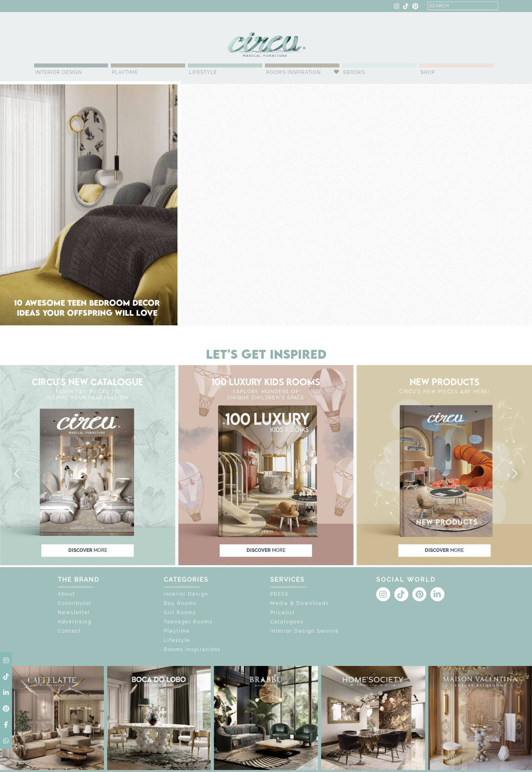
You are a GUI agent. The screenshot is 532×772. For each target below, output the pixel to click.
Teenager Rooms (188, 622)
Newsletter (74, 613)
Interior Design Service (305, 631)
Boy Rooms (180, 603)
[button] (18, 474)
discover (88, 550)
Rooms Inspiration (294, 72)
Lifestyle (203, 72)
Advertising (75, 622)
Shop (428, 72)
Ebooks (354, 72)
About (66, 594)
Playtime (125, 72)
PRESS (279, 594)
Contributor (75, 603)
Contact (69, 631)
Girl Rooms (180, 613)
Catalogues (287, 622)
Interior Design (59, 72)
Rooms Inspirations (192, 649)
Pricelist (283, 613)
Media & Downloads (300, 603)
